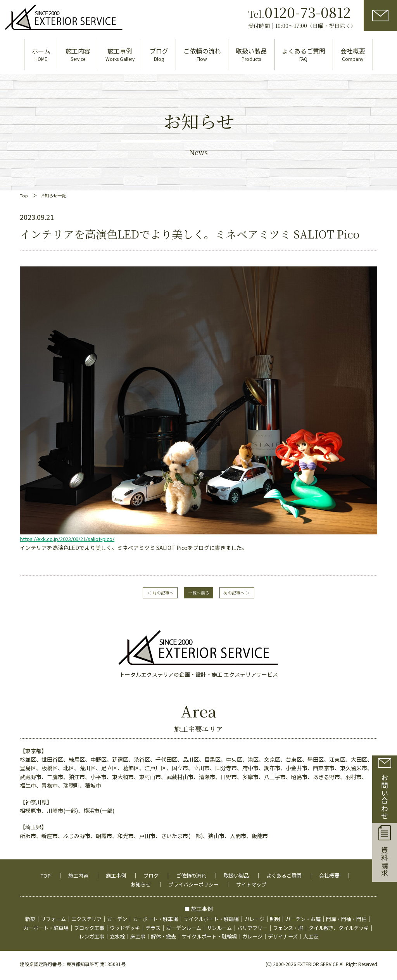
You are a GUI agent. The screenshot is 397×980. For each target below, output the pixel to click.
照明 (304, 913)
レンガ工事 (120, 930)
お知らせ (157, 878)
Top (24, 187)
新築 (44, 913)
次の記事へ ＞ (248, 586)
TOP (59, 869)
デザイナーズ (323, 930)
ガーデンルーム (242, 921)
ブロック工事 (142, 921)
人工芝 (353, 930)
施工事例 (132, 869)
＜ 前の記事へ (149, 586)
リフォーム (68, 913)
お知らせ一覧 (56, 187)
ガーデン (136, 913)
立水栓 (147, 930)
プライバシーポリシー (213, 878)
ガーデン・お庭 (334, 913)
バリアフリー (315, 921)
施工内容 (93, 869)
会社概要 (118, 878)
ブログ (168, 869)
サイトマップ (274, 878)
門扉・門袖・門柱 (44, 921)
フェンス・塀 (353, 921)
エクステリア (104, 913)
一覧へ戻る (198, 586)
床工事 (169, 930)
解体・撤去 (196, 930)
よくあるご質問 (307, 869)
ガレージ (283, 913)
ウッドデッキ (180, 921)
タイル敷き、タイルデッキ (68, 930)
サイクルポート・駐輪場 (236, 913)
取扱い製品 (257, 869)
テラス (209, 921)
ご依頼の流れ (210, 869)
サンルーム (280, 921)
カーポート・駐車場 (177, 913)
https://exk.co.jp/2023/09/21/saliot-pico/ (72, 531)
